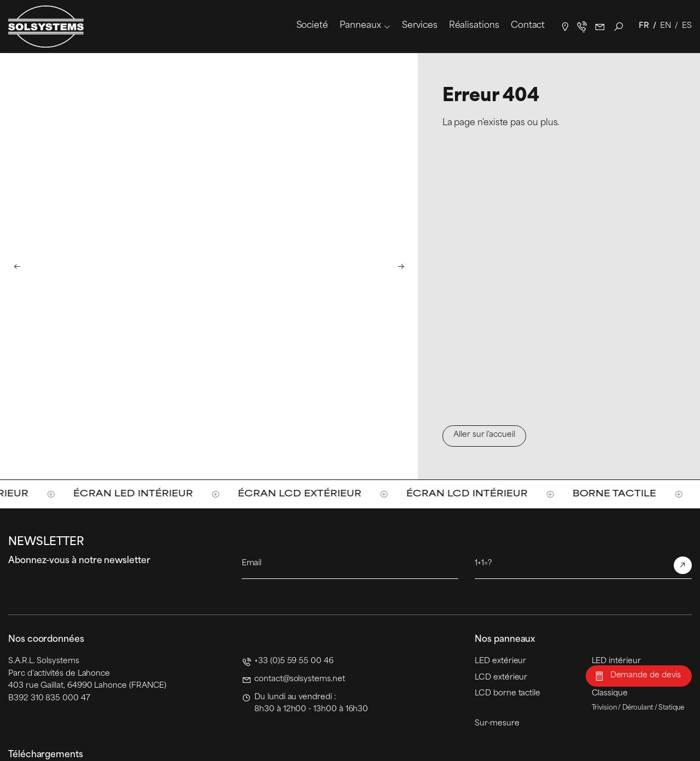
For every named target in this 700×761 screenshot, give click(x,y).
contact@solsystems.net (600, 27)
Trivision (604, 708)
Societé (312, 26)
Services (419, 26)
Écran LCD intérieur (476, 494)
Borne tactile (623, 494)
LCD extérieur (501, 678)
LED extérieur (500, 661)
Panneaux (360, 26)
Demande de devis (646, 675)
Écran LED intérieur (142, 494)
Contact (528, 26)
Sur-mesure (497, 724)
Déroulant (638, 708)
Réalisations (474, 26)
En (666, 26)
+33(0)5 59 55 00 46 (582, 27)
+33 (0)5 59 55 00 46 (294, 661)
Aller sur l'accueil (484, 435)
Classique (610, 693)
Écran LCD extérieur (308, 494)
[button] (17, 266)
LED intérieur (616, 661)
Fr (644, 26)
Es (687, 26)
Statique (672, 708)
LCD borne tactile (507, 693)
